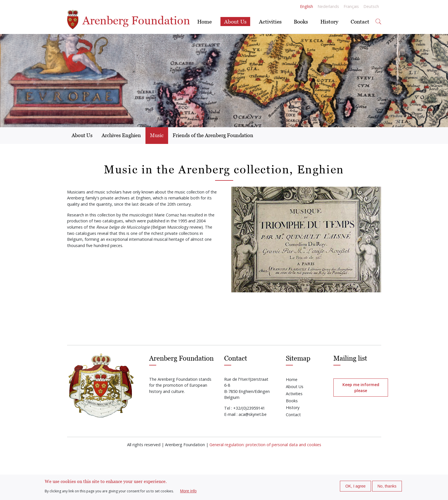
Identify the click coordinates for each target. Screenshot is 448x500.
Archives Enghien (121, 135)
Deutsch (371, 6)
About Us (235, 21)
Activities (270, 21)
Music (157, 135)
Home (204, 21)
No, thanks (387, 486)
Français (351, 6)
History (329, 21)
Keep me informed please (361, 388)
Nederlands (328, 6)
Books (301, 21)
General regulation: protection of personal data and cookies (265, 445)
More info (188, 491)
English (306, 6)
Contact (360, 21)
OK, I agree (355, 486)
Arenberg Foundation (129, 20)
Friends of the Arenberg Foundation (213, 135)
